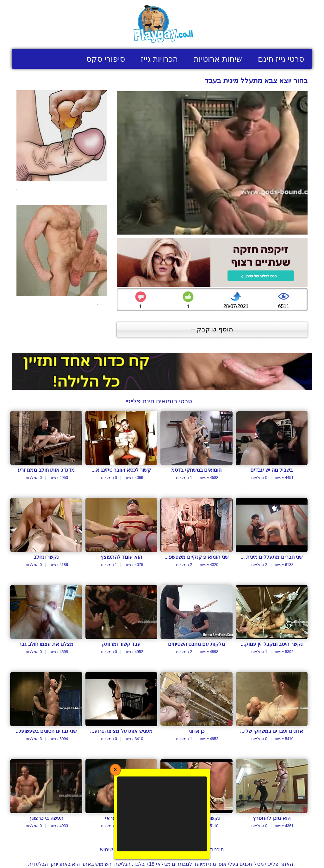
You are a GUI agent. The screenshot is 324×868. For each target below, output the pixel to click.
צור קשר (143, 849)
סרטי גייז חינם (281, 59)
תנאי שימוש (112, 849)
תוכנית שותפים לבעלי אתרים (193, 849)
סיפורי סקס (106, 59)
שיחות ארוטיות (218, 59)
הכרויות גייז (159, 59)
